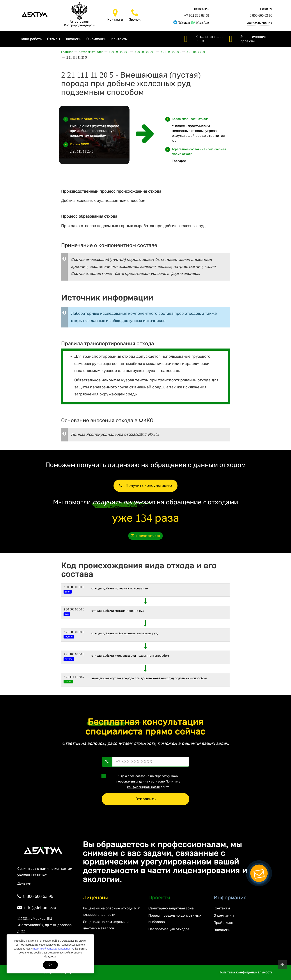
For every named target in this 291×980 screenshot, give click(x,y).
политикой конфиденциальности (53, 949)
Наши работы (31, 39)
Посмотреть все (146, 536)
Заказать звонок (260, 23)
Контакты (119, 39)
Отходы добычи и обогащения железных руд (125, 633)
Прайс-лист (224, 923)
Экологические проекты (253, 39)
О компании (96, 39)
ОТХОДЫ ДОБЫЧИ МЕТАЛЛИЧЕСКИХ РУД (118, 611)
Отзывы (53, 39)
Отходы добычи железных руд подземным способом (130, 656)
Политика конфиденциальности (246, 972)
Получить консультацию (145, 486)
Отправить (145, 799)
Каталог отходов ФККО (209, 39)
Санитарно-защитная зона (171, 908)
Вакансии (73, 39)
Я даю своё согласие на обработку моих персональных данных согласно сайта (142, 781)
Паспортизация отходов (169, 929)
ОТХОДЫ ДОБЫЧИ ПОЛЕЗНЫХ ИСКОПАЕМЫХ (120, 588)
